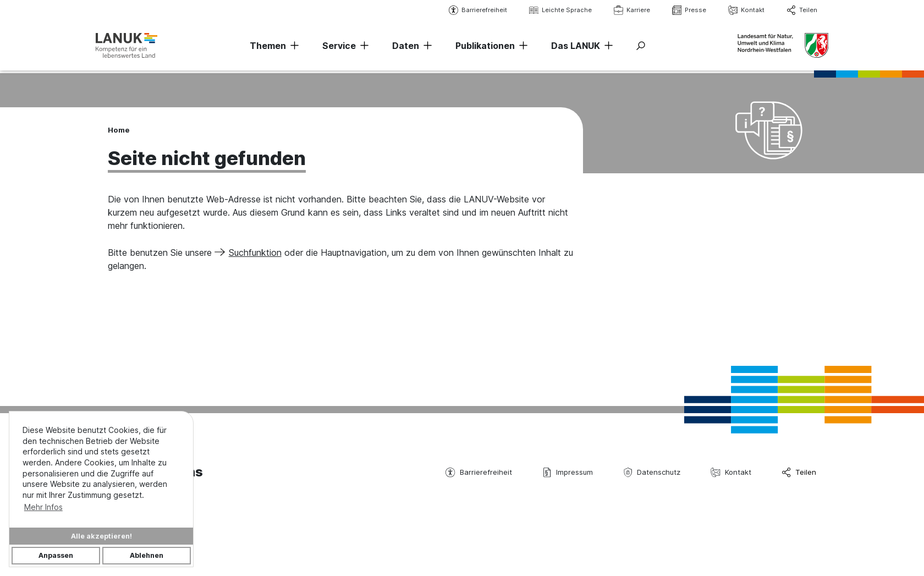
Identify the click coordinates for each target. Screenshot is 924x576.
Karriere (629, 10)
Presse (686, 10)
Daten (406, 47)
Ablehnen (147, 555)
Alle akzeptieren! (101, 536)
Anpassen (56, 555)
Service (339, 47)
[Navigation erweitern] (293, 47)
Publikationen (485, 47)
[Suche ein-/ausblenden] (641, 47)
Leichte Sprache (557, 10)
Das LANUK (576, 47)
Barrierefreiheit (475, 10)
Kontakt (743, 10)
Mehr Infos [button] (43, 507)
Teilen (799, 10)
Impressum (568, 472)
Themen (268, 47)
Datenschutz (652, 472)
